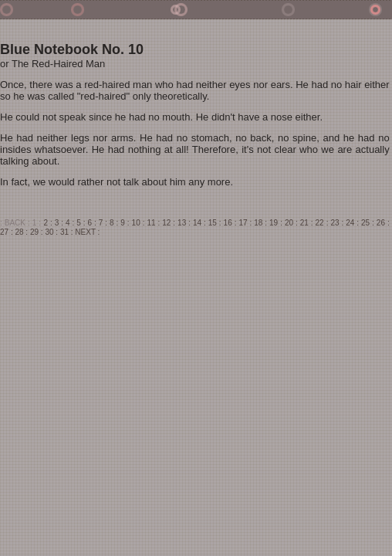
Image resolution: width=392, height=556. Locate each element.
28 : (21, 232)
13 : (184, 223)
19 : (276, 223)
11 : (153, 223)
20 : (291, 223)
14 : (199, 223)
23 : (337, 223)
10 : (139, 223)
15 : (215, 223)
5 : (81, 223)
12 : (169, 223)
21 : (307, 223)
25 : (368, 223)
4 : (70, 223)
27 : (7, 232)
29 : (37, 232)
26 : (383, 223)
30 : (51, 232)
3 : (59, 223)
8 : (114, 223)
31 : (67, 232)
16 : (230, 223)
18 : (260, 223)
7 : (103, 223)
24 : (352, 223)
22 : (322, 223)
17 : (245, 223)
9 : (125, 223)
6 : (92, 223)
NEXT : (87, 232)
